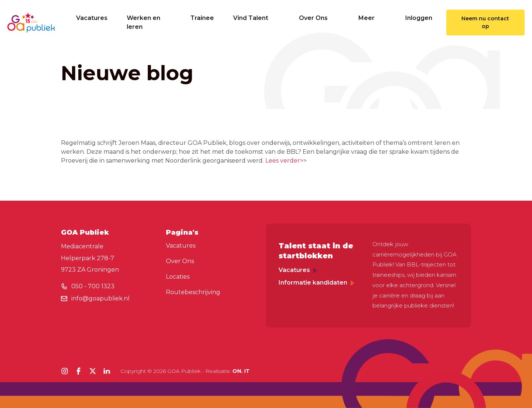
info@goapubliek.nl (100, 298)
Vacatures (92, 18)
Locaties (178, 277)
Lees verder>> (286, 161)
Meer (372, 18)
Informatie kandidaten (316, 283)
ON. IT (241, 371)
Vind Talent (256, 18)
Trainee (202, 18)
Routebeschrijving (193, 292)
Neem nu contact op (485, 22)
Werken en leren (144, 22)
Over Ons (319, 18)
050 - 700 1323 (93, 286)
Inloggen (419, 18)
